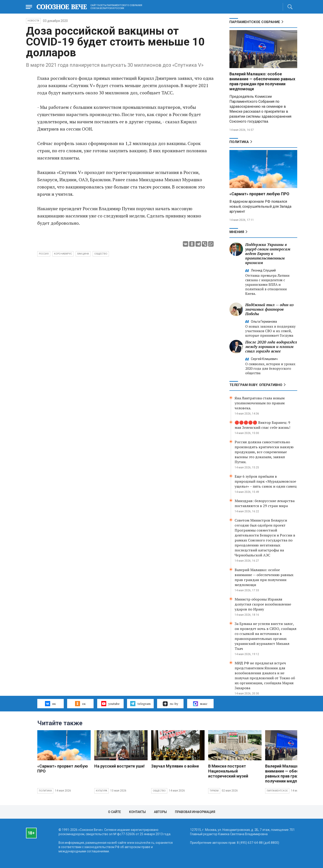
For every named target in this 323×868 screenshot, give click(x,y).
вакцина (83, 254)
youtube (110, 703)
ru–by (170, 704)
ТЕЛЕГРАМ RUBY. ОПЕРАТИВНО (256, 385)
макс (200, 704)
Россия (44, 254)
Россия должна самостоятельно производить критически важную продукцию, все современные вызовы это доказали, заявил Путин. (264, 452)
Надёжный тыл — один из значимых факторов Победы (269, 309)
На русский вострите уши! (119, 766)
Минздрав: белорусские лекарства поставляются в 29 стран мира (265, 503)
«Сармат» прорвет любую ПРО (259, 194)
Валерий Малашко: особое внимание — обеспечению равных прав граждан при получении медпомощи (262, 81)
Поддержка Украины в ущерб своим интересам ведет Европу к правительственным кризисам (268, 254)
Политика (239, 142)
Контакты (137, 812)
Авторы (160, 812)
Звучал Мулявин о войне (175, 766)
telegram (140, 703)
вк (50, 703)
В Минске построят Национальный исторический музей (228, 771)
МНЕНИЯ (237, 232)
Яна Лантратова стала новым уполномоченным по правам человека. (260, 403)
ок (80, 703)
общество (101, 254)
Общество (159, 791)
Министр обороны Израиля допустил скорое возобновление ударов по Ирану (263, 604)
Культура (102, 791)
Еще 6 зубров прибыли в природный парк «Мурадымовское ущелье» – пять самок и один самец (266, 481)
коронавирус (63, 254)
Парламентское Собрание (255, 22)
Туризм (214, 791)
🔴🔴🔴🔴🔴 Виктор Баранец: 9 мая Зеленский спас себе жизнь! (262, 425)
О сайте (114, 812)
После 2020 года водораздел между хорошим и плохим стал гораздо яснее (271, 347)
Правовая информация (195, 812)
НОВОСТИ (33, 21)
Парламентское (277, 791)
